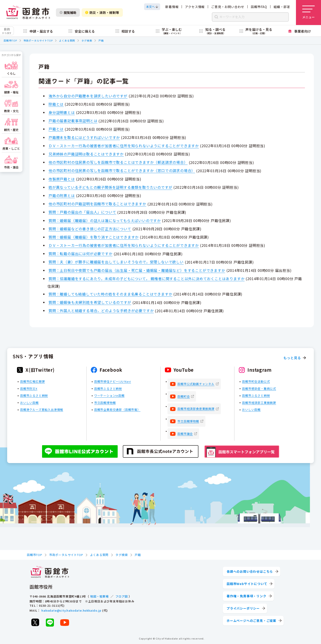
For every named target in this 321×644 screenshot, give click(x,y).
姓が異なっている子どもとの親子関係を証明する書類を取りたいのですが (110, 187)
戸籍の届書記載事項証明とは (73, 121)
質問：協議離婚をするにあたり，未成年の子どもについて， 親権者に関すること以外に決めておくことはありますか (147, 279)
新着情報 (172, 7)
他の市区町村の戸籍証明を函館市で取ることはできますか (97, 204)
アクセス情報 (195, 7)
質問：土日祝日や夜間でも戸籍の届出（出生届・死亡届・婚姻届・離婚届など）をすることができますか (137, 270)
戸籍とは (56, 129)
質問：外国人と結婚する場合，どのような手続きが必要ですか (101, 310)
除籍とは (56, 104)
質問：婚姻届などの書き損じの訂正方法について (90, 229)
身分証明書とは (62, 112)
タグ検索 (87, 40)
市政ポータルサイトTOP (38, 40)
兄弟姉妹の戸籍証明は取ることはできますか (86, 154)
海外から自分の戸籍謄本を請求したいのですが (88, 96)
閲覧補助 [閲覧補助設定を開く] (68, 13)
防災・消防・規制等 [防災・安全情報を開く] (102, 13)
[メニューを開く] (308, 13)
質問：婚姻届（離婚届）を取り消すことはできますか (94, 237)
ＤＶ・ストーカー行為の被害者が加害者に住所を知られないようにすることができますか (124, 146)
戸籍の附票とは (62, 195)
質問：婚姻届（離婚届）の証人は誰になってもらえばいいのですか (105, 220)
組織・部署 (282, 7)
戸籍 (101, 40)
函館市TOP (10, 40)
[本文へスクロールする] (152, 7)
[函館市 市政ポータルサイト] (28, 13)
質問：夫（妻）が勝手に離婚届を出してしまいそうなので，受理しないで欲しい (116, 262)
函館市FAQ (259, 7)
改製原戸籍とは (62, 179)
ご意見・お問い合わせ (228, 7)
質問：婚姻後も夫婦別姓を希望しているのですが (90, 302)
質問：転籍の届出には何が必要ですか (81, 254)
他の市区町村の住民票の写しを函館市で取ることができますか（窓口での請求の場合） (122, 170)
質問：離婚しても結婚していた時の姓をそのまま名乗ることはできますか (110, 294)
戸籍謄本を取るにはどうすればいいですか (84, 137)
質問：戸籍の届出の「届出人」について (82, 212)
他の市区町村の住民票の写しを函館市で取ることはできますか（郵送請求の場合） (118, 162)
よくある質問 (67, 40)
